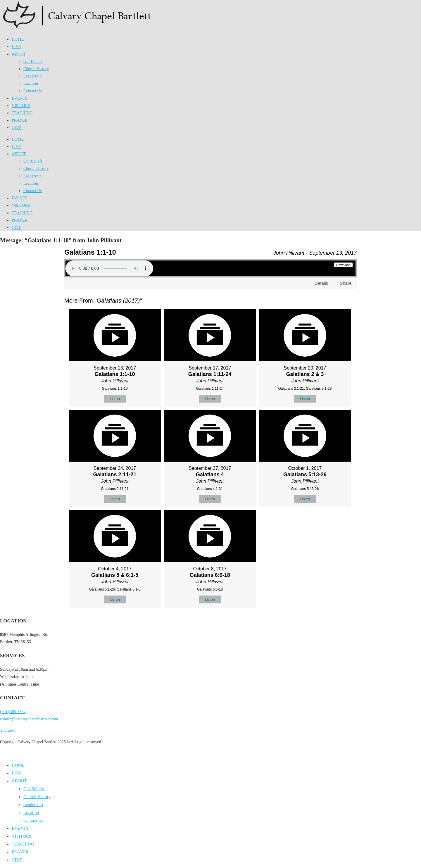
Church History (36, 69)
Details (321, 283)
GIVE (17, 128)
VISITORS (21, 106)
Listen (115, 399)
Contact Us (33, 91)
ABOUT (19, 54)
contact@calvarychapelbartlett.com (29, 719)
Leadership (32, 76)
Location (31, 83)
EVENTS (20, 98)
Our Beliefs (33, 62)
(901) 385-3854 (13, 712)
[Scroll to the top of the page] (1, 754)
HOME (18, 39)
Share (346, 283)
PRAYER (20, 120)
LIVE (16, 47)
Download (343, 265)
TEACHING (22, 113)
